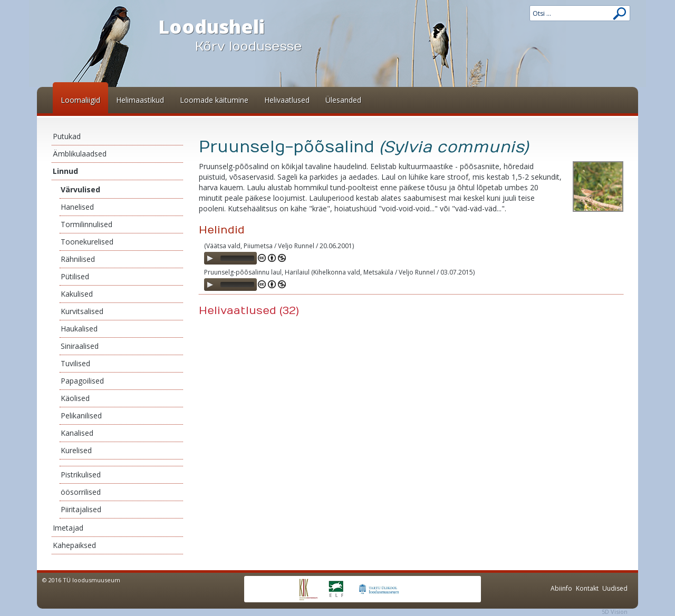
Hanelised (77, 207)
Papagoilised (82, 381)
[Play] (210, 258)
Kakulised (77, 294)
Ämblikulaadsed (80, 154)
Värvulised (80, 189)
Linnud (65, 171)
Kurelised (76, 450)
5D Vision (615, 612)
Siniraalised (80, 346)
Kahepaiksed (74, 545)
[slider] (237, 258)
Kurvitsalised (82, 311)
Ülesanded (343, 100)
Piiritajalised (81, 509)
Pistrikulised (81, 475)
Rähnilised (78, 259)
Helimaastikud (140, 100)
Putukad (67, 136)
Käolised (75, 398)
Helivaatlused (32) (249, 311)
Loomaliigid (80, 100)
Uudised (615, 588)
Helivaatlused (287, 100)
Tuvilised (75, 363)
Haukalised (79, 329)
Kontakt (587, 588)
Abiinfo (561, 588)
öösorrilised (81, 492)
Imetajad (68, 528)
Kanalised (77, 433)
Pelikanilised (81, 415)
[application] (230, 258)
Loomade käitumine (214, 100)
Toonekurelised (87, 242)
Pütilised (75, 276)
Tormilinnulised (86, 224)
